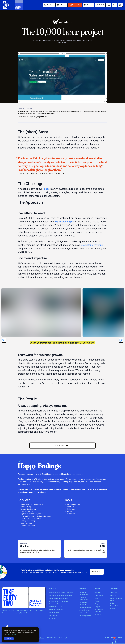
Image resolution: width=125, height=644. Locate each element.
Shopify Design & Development (59, 598)
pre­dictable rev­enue (92, 245)
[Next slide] (121, 340)
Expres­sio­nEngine (64, 222)
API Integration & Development (58, 601)
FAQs (112, 603)
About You (114, 593)
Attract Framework (85, 610)
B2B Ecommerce (54, 612)
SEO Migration (53, 615)
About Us (113, 595)
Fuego (46, 189)
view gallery (62, 445)
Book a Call (114, 606)
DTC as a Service (85, 613)
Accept (9, 639)
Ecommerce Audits (85, 607)
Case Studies (99, 595)
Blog (96, 604)
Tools (97, 598)
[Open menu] (120, 5)
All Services (52, 618)
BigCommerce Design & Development (61, 595)
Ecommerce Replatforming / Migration (61, 593)
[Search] (109, 5)
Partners (98, 601)
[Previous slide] (4, 340)
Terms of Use (12, 634)
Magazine (98, 607)
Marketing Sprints (85, 616)
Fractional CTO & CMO (56, 607)
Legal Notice (40, 638)
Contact (113, 609)
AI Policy (98, 614)
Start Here (98, 593)
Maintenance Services (56, 604)
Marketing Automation (56, 609)
